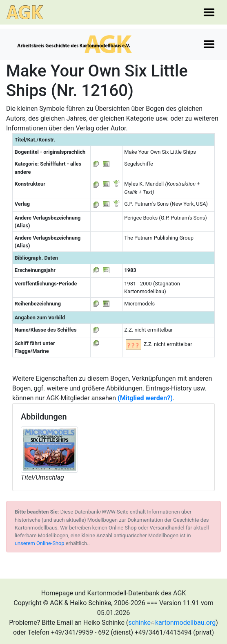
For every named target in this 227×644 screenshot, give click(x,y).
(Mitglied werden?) (145, 398)
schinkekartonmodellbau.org (172, 623)
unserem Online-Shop (40, 543)
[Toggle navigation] (209, 12)
